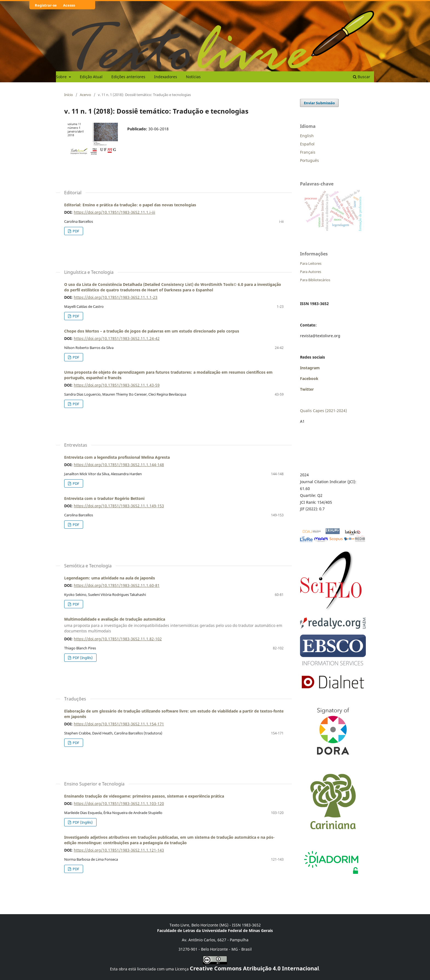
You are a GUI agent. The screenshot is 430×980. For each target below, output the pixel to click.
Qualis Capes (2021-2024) (323, 411)
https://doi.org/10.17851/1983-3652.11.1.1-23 (116, 297)
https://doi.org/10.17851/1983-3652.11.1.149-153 (119, 506)
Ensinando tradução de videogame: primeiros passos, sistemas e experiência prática (144, 796)
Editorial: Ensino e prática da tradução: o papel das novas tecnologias (130, 205)
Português (309, 160)
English (307, 136)
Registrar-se (46, 5)
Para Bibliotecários (315, 280)
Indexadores (166, 77)
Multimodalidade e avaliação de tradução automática (174, 625)
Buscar (362, 77)
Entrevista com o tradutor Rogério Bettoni (104, 498)
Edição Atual (91, 77)
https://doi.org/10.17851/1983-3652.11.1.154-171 (119, 724)
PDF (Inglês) (82, 658)
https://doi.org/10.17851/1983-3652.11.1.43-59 (117, 385)
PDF (76, 231)
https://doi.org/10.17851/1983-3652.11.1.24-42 (117, 338)
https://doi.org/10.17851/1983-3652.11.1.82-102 (118, 639)
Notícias (193, 77)
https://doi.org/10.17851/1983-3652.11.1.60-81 (117, 585)
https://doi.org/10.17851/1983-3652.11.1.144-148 (119, 465)
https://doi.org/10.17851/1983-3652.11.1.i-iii (114, 212)
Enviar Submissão (319, 103)
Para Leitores (311, 263)
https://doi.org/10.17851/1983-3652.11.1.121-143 (119, 850)
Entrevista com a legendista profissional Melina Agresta (117, 457)
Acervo (85, 95)
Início (69, 95)
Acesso (69, 5)
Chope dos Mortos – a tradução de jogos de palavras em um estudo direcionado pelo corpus (152, 331)
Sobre (62, 77)
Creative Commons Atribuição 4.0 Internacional (254, 968)
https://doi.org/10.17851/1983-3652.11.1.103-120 (119, 803)
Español (307, 144)
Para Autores (311, 272)
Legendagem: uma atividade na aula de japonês (110, 578)
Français (308, 152)
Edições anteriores (128, 77)
